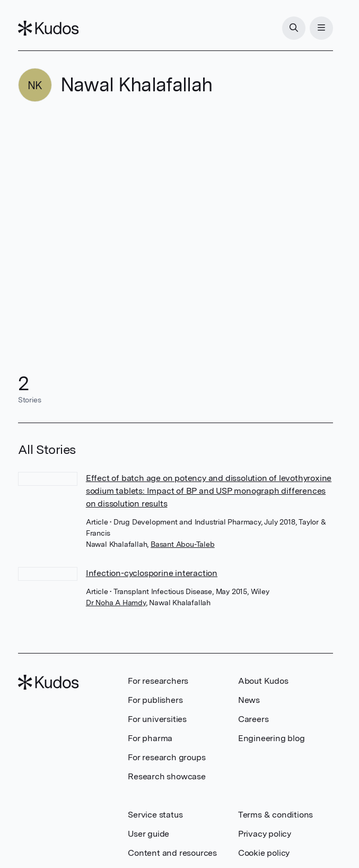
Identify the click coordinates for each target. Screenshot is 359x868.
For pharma (150, 738)
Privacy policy (265, 834)
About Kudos (263, 681)
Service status (155, 815)
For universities (157, 719)
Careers (253, 719)
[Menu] (321, 28)
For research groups (167, 757)
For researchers (158, 681)
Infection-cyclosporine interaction (152, 573)
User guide (148, 834)
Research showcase (167, 776)
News (249, 700)
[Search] (294, 28)
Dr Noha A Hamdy (116, 603)
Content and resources (172, 853)
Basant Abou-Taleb (183, 544)
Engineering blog (272, 738)
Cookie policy (264, 853)
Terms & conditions (275, 815)
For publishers (155, 700)
